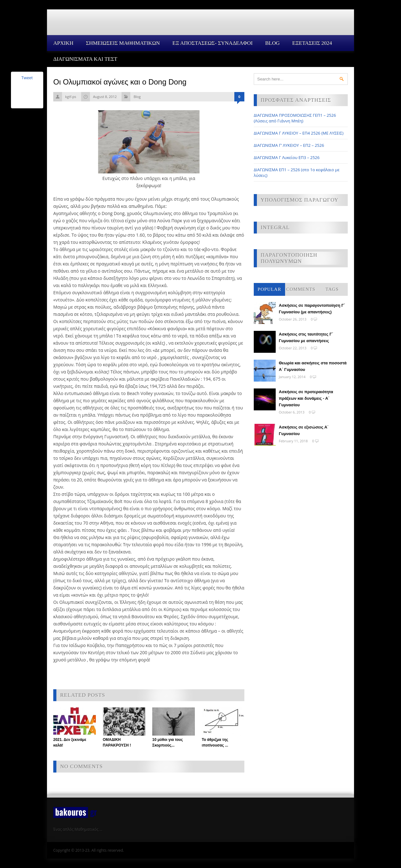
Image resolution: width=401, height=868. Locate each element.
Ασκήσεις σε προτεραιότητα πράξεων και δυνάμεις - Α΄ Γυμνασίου (306, 398)
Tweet (27, 78)
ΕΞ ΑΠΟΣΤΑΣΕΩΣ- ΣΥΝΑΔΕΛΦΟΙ (212, 43)
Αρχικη (63, 43)
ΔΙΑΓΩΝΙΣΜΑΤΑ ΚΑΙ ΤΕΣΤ (85, 59)
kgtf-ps (71, 97)
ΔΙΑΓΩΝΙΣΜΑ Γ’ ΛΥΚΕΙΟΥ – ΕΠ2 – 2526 (289, 145)
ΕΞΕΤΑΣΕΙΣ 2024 (312, 43)
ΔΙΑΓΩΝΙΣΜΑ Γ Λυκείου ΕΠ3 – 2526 (287, 157)
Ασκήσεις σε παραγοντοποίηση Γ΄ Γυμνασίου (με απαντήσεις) (312, 309)
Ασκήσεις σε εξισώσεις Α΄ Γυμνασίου (304, 430)
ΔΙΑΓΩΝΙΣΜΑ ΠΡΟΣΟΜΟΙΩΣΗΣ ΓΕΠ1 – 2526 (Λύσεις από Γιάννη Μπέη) (295, 118)
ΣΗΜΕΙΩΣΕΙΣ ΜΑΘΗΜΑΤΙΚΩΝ (123, 43)
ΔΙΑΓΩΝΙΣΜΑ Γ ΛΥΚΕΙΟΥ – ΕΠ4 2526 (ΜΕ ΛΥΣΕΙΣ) (299, 133)
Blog (272, 43)
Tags (332, 289)
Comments (301, 289)
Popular (269, 289)
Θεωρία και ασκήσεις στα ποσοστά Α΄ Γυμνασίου (313, 366)
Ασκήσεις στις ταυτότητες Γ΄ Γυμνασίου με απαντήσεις (306, 337)
